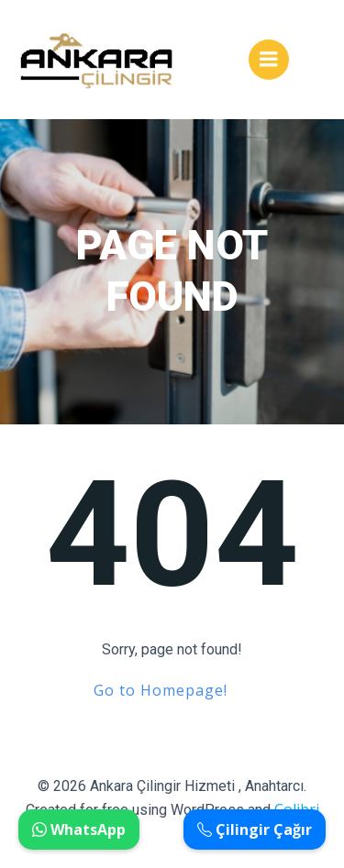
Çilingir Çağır (255, 830)
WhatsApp (79, 830)
